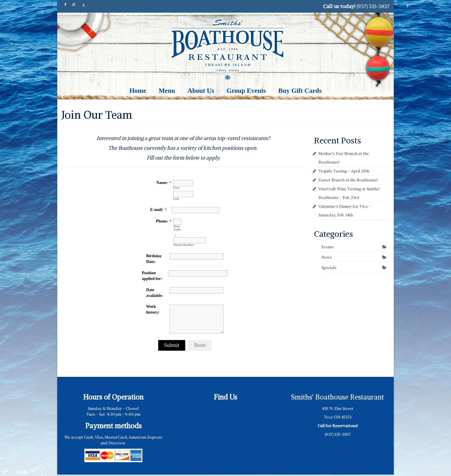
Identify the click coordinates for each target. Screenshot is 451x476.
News (327, 257)
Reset (200, 345)
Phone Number (184, 245)
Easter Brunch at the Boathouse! (348, 180)
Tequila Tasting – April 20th (344, 171)
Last (176, 199)
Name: (162, 183)
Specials (329, 268)
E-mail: (157, 210)
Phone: (162, 221)
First (176, 188)
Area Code (177, 228)
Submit (172, 345)
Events (328, 247)
